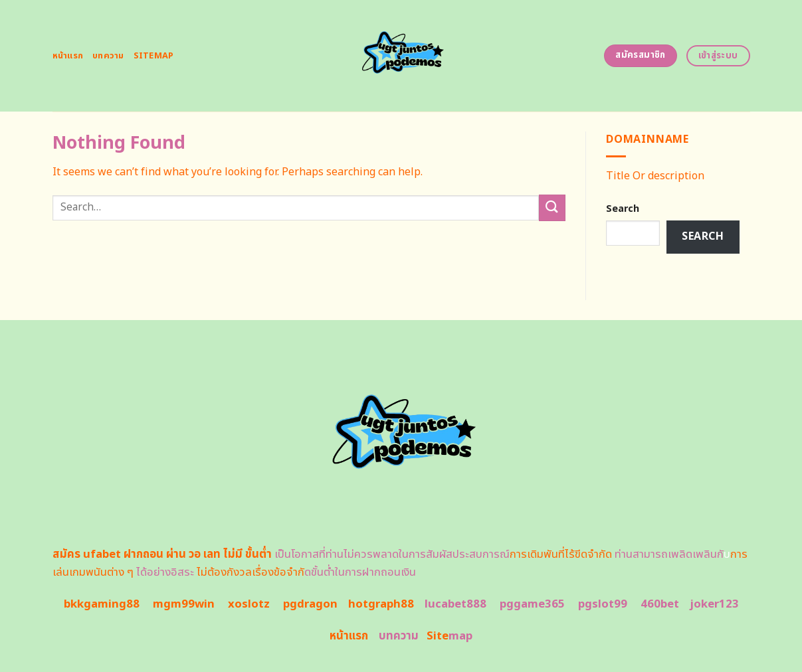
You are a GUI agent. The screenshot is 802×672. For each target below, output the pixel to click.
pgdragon (310, 604)
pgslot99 (603, 604)
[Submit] (552, 208)
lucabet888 (455, 604)
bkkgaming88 (102, 604)
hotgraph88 (381, 604)
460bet (660, 604)
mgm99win (184, 604)
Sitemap (154, 56)
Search (623, 209)
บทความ (108, 56)
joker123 (714, 604)
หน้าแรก (68, 56)
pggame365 (532, 604)
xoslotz (249, 604)
